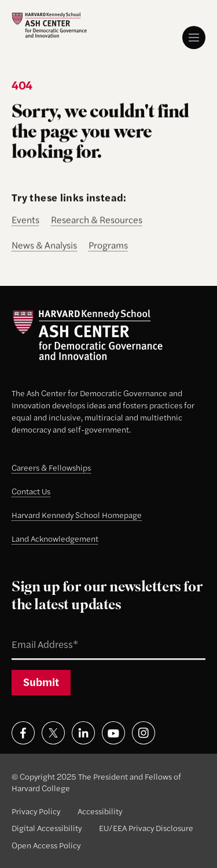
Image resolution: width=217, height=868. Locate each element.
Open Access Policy (46, 845)
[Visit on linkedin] (83, 733)
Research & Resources (97, 220)
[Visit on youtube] (113, 733)
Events (25, 220)
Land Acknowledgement (55, 538)
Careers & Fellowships (51, 467)
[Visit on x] (53, 733)
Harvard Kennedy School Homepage (77, 515)
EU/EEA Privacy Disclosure (146, 828)
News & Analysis (44, 246)
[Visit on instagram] (144, 733)
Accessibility (100, 811)
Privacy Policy (36, 811)
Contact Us (31, 491)
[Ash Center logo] (49, 25)
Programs (108, 246)
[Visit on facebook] (23, 733)
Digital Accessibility (47, 828)
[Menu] (194, 38)
